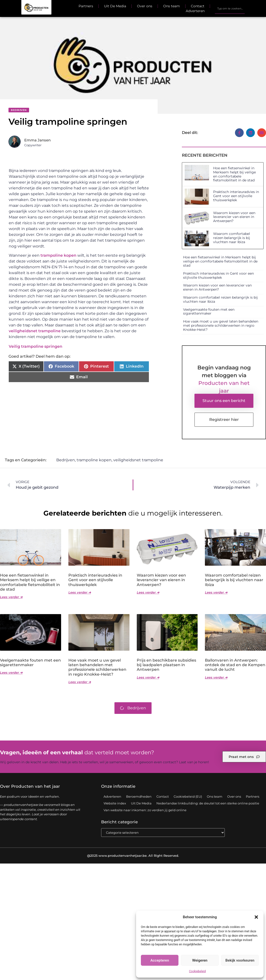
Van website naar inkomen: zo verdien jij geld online (145, 810)
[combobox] (230, 8)
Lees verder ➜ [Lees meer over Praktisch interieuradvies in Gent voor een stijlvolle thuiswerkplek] (80, 593)
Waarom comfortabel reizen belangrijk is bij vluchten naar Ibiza (232, 238)
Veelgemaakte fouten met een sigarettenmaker (209, 312)
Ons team (172, 6)
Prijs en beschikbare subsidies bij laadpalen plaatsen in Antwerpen (166, 665)
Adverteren (195, 11)
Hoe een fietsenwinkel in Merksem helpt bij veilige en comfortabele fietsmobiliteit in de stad (234, 174)
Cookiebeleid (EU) (188, 797)
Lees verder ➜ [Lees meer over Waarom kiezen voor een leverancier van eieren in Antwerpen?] (148, 593)
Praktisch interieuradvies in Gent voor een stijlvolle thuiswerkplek (236, 196)
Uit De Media (115, 6)
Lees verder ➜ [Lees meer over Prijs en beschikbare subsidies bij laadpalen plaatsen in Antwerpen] (148, 678)
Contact (198, 6)
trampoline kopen (58, 255)
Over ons (145, 6)
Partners (86, 6)
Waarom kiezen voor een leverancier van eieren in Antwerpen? (234, 217)
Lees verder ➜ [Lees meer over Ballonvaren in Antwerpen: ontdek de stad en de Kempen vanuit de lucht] (216, 678)
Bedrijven (19, 110)
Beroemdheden (139, 797)
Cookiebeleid (197, 971)
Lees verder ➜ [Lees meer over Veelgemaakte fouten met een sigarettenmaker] (11, 673)
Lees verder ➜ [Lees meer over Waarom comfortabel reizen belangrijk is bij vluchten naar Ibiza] (216, 593)
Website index (115, 803)
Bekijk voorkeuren (240, 960)
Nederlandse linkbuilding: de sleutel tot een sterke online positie (208, 803)
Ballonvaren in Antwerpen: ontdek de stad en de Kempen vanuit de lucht (235, 665)
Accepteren (160, 960)
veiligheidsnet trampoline (35, 331)
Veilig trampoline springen (36, 346)
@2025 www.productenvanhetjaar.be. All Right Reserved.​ (133, 856)
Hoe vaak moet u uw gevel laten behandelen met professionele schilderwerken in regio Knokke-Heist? (221, 325)
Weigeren (200, 960)
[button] (256, 917)
